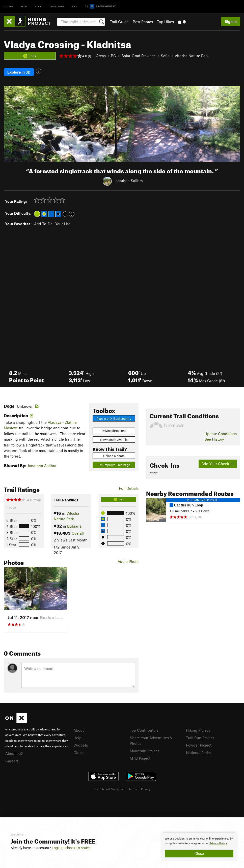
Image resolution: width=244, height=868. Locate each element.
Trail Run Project (200, 738)
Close (199, 853)
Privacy (146, 789)
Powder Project (199, 745)
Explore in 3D (19, 72)
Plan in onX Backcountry (114, 419)
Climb (9, 6)
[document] (199, 847)
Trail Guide (119, 22)
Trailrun (57, 6)
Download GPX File (114, 440)
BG (114, 56)
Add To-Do (43, 224)
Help (77, 738)
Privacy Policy (218, 843)
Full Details (129, 488)
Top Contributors (144, 730)
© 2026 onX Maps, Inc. (109, 789)
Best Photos (143, 22)
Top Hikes (165, 22)
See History (214, 439)
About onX (14, 753)
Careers (12, 761)
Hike (38, 6)
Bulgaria (74, 526)
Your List (63, 224)
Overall (78, 533)
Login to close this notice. (72, 848)
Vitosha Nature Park (192, 56)
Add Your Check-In (218, 464)
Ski (75, 6)
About (79, 730)
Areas (101, 56)
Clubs (78, 753)
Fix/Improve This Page (114, 465)
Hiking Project (198, 730)
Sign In (231, 21)
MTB (24, 6)
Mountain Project (144, 751)
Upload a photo (114, 456)
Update (221, 434)
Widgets (81, 745)
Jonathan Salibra (128, 181)
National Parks (198, 753)
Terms (133, 789)
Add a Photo (128, 561)
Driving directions (114, 431)
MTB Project (140, 758)
